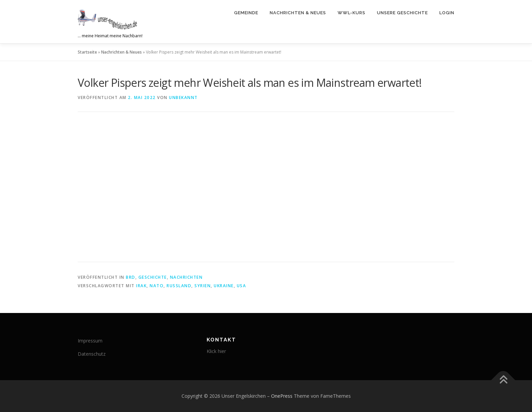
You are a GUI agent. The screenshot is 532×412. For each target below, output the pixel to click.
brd (131, 277)
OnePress (282, 396)
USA (242, 286)
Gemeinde (246, 13)
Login (447, 13)
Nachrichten (186, 277)
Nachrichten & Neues (298, 13)
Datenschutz (92, 354)
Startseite (87, 52)
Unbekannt (183, 97)
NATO (157, 286)
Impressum (90, 341)
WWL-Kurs (351, 13)
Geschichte (153, 277)
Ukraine (224, 286)
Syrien (203, 286)
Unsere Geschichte (402, 13)
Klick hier (216, 351)
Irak (141, 286)
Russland (179, 286)
